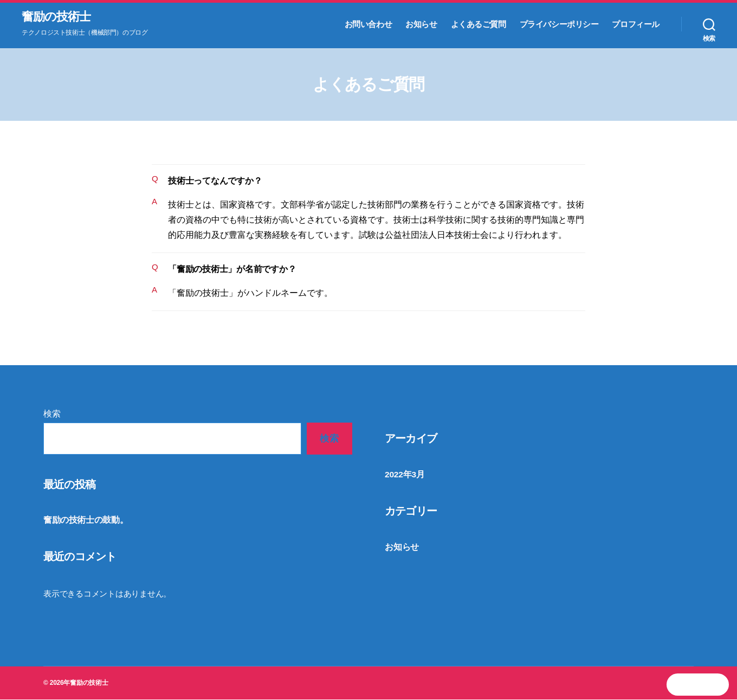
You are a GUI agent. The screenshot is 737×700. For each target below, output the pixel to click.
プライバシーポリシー (559, 25)
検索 (52, 415)
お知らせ (421, 25)
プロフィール (636, 25)
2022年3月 (404, 475)
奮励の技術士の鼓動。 (83, 521)
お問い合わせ (368, 25)
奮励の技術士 (59, 17)
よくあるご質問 (479, 25)
